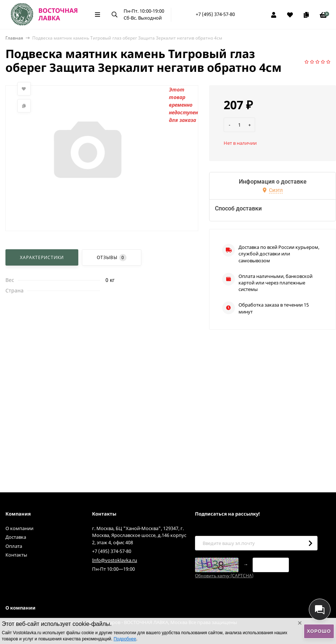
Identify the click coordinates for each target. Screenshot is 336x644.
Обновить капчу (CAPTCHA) (224, 576)
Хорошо (319, 631)
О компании (19, 528)
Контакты (16, 555)
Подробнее (125, 639)
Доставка (16, 537)
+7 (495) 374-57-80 (215, 14)
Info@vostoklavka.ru (115, 560)
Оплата (14, 546)
